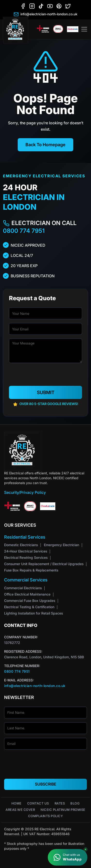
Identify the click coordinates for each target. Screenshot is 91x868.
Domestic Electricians (21, 545)
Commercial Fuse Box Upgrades (30, 601)
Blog (75, 803)
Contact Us (38, 803)
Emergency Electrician (62, 545)
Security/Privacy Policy (25, 492)
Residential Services (25, 537)
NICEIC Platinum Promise (63, 810)
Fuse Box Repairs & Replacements (31, 570)
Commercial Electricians (23, 588)
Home (17, 803)
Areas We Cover (20, 810)
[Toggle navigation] (84, 29)
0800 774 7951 (24, 231)
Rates (60, 803)
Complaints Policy (46, 816)
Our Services (20, 525)
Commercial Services (26, 580)
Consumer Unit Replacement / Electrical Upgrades (44, 564)
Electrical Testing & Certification (29, 607)
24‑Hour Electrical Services (26, 551)
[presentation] (46, 376)
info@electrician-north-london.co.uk (35, 686)
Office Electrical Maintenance (27, 594)
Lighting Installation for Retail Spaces (33, 613)
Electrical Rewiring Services (26, 557)
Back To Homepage (45, 145)
